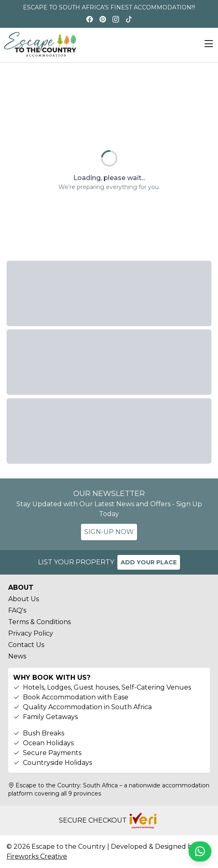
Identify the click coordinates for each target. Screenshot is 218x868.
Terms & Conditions (39, 622)
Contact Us (26, 645)
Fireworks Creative (37, 856)
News (17, 656)
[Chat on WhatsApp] (200, 851)
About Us (24, 599)
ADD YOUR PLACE (149, 562)
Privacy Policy (31, 633)
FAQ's (17, 610)
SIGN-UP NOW (109, 532)
